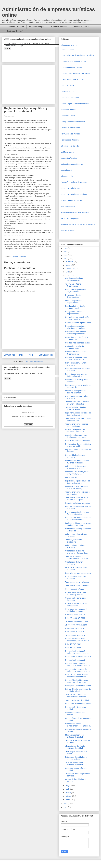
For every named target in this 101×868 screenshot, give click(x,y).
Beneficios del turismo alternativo (78, 573)
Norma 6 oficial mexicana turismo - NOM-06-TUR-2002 (78, 665)
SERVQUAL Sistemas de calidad (78, 704)
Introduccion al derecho (70, 146)
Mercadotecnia (67, 170)
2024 (66, 248)
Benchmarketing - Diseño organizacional (75, 307)
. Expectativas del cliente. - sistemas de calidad (76, 747)
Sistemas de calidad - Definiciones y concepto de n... (78, 725)
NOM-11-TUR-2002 (73, 648)
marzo (68, 793)
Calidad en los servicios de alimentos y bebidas (76, 593)
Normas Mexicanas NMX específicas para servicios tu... (78, 640)
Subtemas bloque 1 (37, 27)
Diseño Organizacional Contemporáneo (74, 279)
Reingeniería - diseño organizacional (74, 313)
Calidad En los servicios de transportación (76, 605)
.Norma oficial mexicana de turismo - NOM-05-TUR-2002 (78, 670)
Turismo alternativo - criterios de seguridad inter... (78, 425)
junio (68, 275)
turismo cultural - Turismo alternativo (75, 546)
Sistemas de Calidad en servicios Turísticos (78, 224)
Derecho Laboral (67, 92)
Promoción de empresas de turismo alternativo (76, 375)
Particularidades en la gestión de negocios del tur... (78, 386)
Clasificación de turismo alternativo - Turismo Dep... (77, 552)
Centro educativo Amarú (75, 589)
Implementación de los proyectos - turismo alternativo (78, 524)
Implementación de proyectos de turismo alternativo (78, 414)
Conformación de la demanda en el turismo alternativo (78, 519)
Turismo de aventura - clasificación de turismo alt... (77, 557)
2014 (66, 259)
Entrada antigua (46, 355)
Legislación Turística (69, 158)
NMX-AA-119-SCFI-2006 (75, 618)
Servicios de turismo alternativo (78, 503)
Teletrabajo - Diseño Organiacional (73, 285)
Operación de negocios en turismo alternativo (76, 392)
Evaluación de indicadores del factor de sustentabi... (77, 462)
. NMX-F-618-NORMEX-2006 (77, 621)
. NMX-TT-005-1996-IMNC (76, 635)
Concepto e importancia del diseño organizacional (76, 358)
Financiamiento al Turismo (71, 128)
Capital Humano (67, 49)
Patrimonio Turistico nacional (72, 188)
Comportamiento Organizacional (74, 61)
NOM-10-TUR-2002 (73, 644)
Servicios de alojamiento (70, 218)
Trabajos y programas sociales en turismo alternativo (77, 403)
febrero (69, 796)
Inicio (31, 355)
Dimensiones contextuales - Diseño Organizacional (76, 327)
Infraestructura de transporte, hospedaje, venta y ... (77, 487)
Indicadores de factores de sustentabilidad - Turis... (76, 467)
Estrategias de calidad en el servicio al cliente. (76, 758)
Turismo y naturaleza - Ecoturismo (74, 541)
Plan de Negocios (68, 206)
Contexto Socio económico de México (76, 73)
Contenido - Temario (15, 27)
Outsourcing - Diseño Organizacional (74, 302)
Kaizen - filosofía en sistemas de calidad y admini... (78, 690)
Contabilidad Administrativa (72, 67)
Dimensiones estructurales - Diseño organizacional (76, 333)
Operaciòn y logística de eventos (74, 182)
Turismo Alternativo (19, 256)
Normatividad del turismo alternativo (75, 456)
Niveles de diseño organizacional (78, 323)
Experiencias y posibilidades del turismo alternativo (78, 482)
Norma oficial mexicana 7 (75, 660)
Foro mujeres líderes (73, 477)
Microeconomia (67, 176)
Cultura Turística (67, 85)
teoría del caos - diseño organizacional (74, 347)
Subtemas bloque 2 (59, 27)
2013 (66, 804)
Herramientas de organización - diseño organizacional (78, 318)
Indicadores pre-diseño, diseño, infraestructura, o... (78, 473)
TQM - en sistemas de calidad (77, 700)
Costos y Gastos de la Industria (73, 79)
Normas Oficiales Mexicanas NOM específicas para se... (77, 681)
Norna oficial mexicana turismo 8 (78, 657)
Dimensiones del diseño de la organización (77, 338)
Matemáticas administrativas (72, 164)
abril (68, 789)
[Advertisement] (8, 812)
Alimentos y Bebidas (69, 45)
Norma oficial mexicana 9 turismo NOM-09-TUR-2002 (77, 652)
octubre (69, 265)
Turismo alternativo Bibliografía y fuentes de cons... (78, 419)
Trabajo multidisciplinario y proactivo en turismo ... (76, 408)
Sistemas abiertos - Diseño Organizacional (76, 353)
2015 (66, 255)
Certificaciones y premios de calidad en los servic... (76, 610)
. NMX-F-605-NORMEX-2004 (77, 625)
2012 (66, 807)
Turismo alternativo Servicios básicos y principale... (77, 499)
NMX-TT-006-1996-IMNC (75, 632)
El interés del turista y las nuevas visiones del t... (78, 530)
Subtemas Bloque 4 (15, 31)
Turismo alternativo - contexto (77, 585)
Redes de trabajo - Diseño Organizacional (76, 291)
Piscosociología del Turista (71, 200)
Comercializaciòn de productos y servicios (77, 55)
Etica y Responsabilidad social (73, 122)
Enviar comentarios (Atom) (34, 361)
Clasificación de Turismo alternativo (75, 563)
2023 (66, 252)
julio (67, 272)
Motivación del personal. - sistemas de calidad (75, 736)
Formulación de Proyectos (71, 134)
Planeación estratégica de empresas (75, 212)
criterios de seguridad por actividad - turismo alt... (75, 431)
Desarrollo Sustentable (70, 98)
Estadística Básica (68, 116)
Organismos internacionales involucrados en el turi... (76, 436)
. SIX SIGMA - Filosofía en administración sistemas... (76, 696)
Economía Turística (68, 110)
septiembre (70, 268)
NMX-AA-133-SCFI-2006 (75, 615)
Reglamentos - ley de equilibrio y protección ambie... (78, 445)
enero (68, 800)
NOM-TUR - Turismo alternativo (78, 441)
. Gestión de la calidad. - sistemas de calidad (75, 764)
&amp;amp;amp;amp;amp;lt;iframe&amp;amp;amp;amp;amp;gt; (32, 55)
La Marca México (68, 152)
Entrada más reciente (13, 355)
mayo (68, 786)
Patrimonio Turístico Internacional (74, 194)
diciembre (70, 262)
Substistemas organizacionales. (78, 343)
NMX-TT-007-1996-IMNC (75, 628)
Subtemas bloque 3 (81, 27)
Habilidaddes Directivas (70, 140)
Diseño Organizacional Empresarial (75, 104)
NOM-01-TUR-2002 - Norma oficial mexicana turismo (76, 676)
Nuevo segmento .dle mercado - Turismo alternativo (78, 513)
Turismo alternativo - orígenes (77, 582)
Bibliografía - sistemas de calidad (78, 686)
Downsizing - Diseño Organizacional (73, 296)
